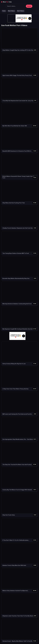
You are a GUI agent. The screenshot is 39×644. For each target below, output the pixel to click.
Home (4, 11)
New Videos (11, 11)
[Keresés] (16, 6)
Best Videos (21, 11)
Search (29, 6)
